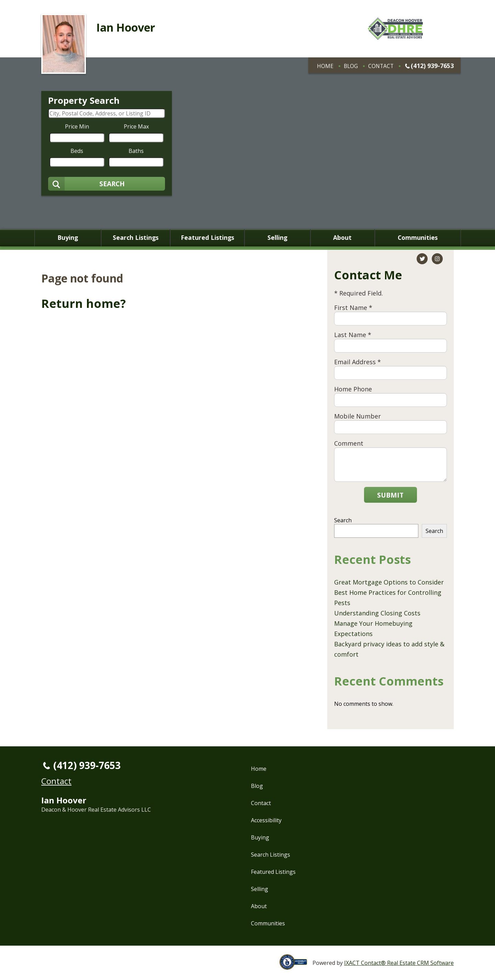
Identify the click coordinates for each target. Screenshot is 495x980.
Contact (381, 66)
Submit (390, 495)
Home (325, 66)
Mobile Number (357, 416)
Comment (349, 443)
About (342, 238)
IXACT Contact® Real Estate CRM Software (399, 963)
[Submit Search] (107, 183)
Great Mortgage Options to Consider (389, 582)
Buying (68, 238)
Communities (418, 238)
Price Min (77, 126)
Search (343, 520)
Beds (77, 151)
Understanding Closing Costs (377, 613)
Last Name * (353, 335)
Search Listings (136, 238)
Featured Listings (207, 238)
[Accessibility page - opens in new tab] (296, 966)
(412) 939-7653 (432, 66)
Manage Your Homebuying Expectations (373, 628)
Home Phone (353, 389)
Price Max (136, 126)
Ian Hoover (126, 27)
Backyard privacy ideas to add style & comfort (389, 649)
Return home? (84, 303)
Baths (136, 151)
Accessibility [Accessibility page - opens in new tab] (266, 820)
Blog (351, 66)
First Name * (353, 308)
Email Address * (357, 362)
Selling (277, 238)
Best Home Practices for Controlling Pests (388, 598)
